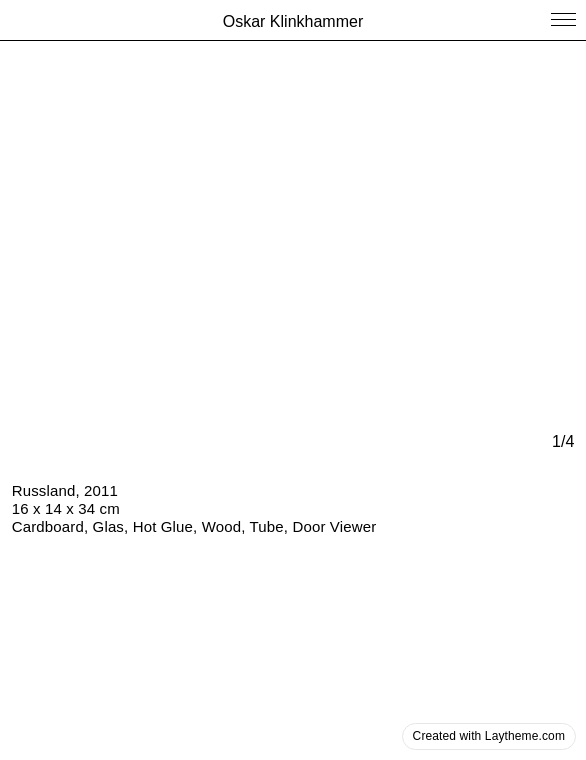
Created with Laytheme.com (489, 736)
